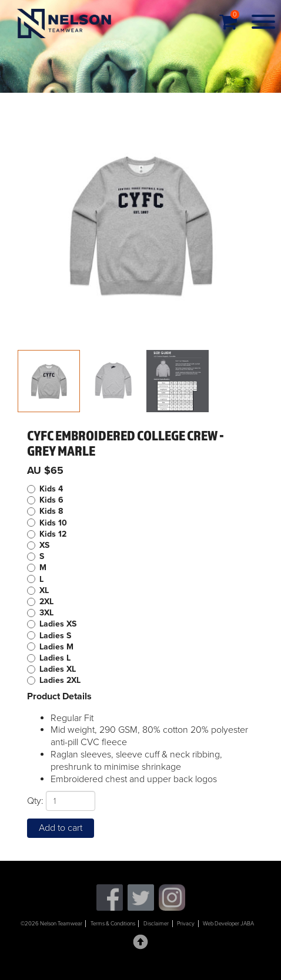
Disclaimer (156, 924)
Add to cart (61, 828)
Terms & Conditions (113, 924)
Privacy (186, 924)
